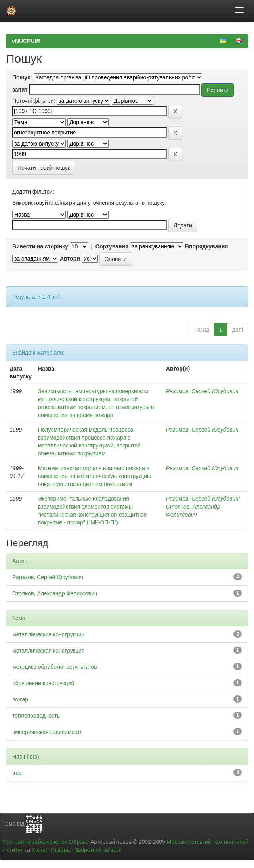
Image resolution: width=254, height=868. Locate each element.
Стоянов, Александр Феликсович (55, 593)
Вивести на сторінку (40, 246)
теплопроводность (36, 716)
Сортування (112, 246)
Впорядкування (207, 246)
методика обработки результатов (55, 667)
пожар (20, 699)
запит (20, 90)
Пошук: (22, 77)
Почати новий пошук (44, 168)
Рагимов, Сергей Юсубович (202, 391)
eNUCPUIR (26, 41)
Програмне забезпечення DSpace (46, 842)
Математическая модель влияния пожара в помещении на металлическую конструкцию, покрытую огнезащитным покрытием (95, 476)
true (17, 773)
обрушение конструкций (43, 683)
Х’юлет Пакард (51, 850)
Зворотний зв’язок (98, 850)
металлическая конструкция (48, 651)
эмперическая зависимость (48, 732)
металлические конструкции (48, 634)
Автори (70, 259)
